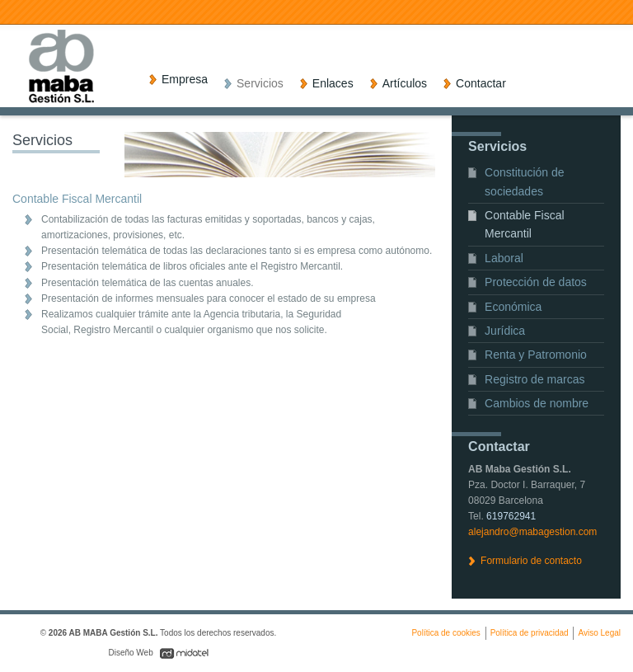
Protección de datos (536, 282)
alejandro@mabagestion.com (532, 532)
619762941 (511, 516)
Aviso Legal (599, 633)
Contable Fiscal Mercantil (525, 224)
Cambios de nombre (537, 403)
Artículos (405, 83)
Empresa (185, 79)
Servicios (260, 83)
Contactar (481, 83)
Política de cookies (445, 633)
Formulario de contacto (531, 561)
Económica (513, 307)
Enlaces (333, 83)
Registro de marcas (535, 379)
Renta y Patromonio (536, 355)
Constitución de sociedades (525, 181)
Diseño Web (131, 653)
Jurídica (505, 331)
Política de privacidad (530, 633)
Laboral (504, 258)
